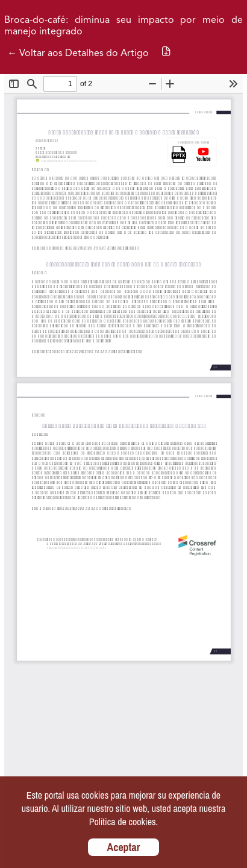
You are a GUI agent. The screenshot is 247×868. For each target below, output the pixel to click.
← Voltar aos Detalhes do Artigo (78, 54)
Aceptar (124, 847)
